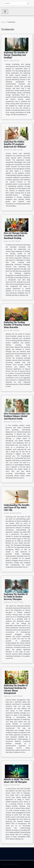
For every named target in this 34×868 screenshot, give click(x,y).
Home (3, 22)
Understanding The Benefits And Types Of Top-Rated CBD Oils (17, 507)
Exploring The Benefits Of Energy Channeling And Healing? (16, 55)
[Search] (17, 3)
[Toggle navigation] (5, 11)
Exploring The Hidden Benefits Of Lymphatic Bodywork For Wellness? (15, 144)
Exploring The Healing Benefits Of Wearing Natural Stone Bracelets (17, 325)
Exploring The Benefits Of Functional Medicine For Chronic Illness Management (16, 689)
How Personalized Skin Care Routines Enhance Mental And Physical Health (17, 416)
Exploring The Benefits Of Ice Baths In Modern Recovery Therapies (16, 597)
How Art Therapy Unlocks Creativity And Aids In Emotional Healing (16, 235)
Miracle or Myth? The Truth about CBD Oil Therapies (17, 781)
